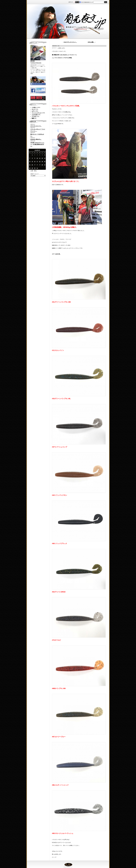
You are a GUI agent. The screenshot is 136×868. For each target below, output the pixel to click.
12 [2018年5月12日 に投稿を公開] (42, 158)
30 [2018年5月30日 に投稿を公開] (35, 168)
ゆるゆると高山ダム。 (36, 139)
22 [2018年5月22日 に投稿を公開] (32, 165)
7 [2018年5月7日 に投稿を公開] (30, 158)
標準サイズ (74, 2)
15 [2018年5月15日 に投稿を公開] (32, 162)
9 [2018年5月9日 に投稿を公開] (35, 158)
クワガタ (34, 116)
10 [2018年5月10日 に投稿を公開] (37, 158)
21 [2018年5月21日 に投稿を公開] (30, 165)
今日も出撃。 (91, 42)
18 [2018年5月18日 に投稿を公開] (40, 162)
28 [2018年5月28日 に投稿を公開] (30, 168)
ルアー (33, 111)
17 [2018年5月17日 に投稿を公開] (37, 162)
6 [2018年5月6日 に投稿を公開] (45, 155)
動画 (33, 118)
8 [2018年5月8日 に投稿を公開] (32, 158)
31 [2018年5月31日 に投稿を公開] (37, 168)
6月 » (35, 171)
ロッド (33, 109)
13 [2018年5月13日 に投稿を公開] (45, 158)
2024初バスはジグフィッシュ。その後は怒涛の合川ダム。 (37, 144)
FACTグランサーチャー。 (70, 42)
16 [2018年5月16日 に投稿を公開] (35, 162)
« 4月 (32, 171)
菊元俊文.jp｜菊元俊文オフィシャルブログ (68, 21)
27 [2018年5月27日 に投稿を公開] (45, 165)
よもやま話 (35, 115)
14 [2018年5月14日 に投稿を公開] (30, 162)
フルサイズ (78, 2)
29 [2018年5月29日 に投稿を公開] (32, 168)
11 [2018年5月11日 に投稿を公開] (40, 158)
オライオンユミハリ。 (36, 126)
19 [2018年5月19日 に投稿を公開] (42, 162)
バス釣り (34, 107)
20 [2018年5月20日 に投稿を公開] (45, 162)
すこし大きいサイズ (76, 2)
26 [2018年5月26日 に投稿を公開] (42, 165)
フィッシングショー (37, 113)
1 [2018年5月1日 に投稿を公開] (32, 155)
